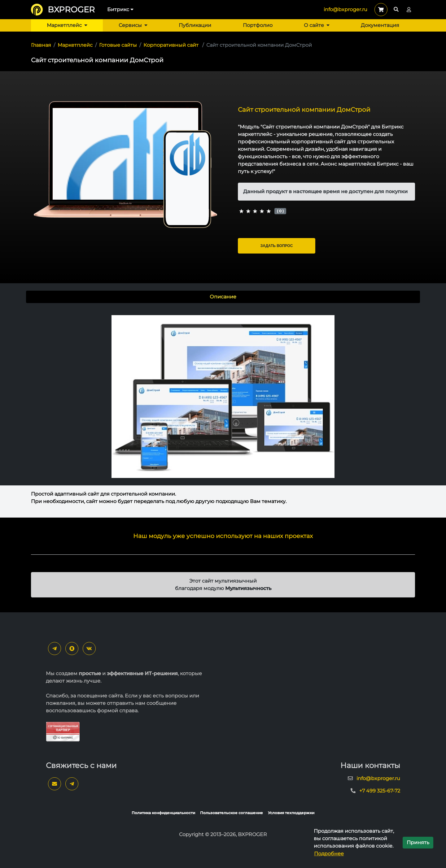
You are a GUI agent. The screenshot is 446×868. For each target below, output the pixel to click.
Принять (418, 842)
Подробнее (329, 854)
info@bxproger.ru (345, 9)
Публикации (195, 25)
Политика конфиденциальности (163, 813)
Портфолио (258, 25)
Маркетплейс (67, 25)
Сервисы (133, 25)
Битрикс (120, 9)
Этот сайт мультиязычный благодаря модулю (223, 585)
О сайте (317, 25)
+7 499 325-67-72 (380, 791)
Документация (380, 25)
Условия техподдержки (291, 813)
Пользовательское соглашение (232, 813)
